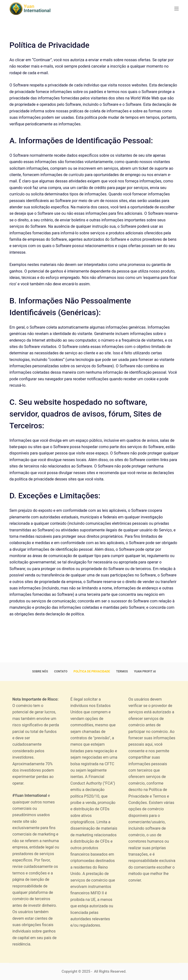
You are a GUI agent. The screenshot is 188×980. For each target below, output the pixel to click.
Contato (61, 671)
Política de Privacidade (92, 671)
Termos (122, 671)
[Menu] (176, 9)
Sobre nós (40, 671)
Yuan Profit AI (145, 671)
